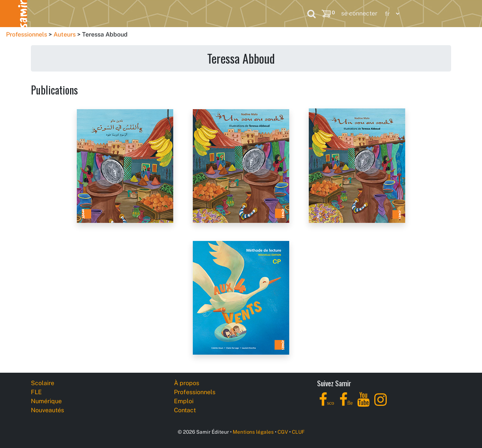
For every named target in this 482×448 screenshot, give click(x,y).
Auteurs (65, 34)
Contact (185, 410)
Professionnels (259, 13)
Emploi (184, 401)
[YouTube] (364, 404)
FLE (86, 13)
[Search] (311, 14)
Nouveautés (195, 13)
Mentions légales (253, 432)
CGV (283, 432)
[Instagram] (381, 404)
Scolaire (42, 13)
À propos (187, 383)
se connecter (359, 13)
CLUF (298, 432)
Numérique (135, 13)
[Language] (390, 14)
